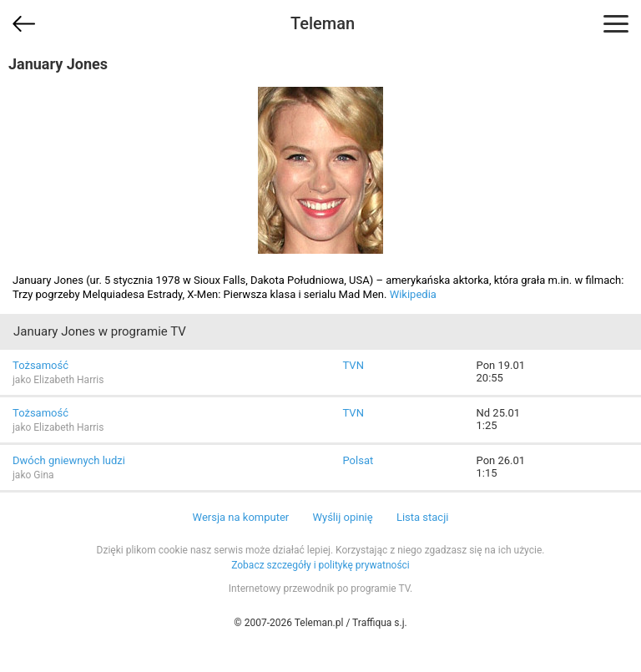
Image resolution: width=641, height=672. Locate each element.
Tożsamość (40, 365)
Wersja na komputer (241, 517)
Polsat (358, 460)
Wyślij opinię (342, 517)
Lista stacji (423, 517)
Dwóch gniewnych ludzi (69, 460)
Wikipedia (413, 294)
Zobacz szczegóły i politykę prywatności (320, 565)
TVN (353, 365)
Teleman (323, 23)
